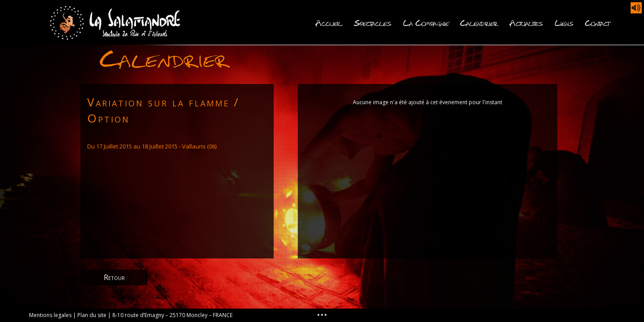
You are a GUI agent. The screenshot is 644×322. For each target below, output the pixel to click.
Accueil (329, 22)
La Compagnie (426, 22)
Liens (564, 22)
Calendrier (479, 22)
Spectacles (373, 22)
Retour (114, 277)
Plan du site (92, 315)
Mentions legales (50, 315)
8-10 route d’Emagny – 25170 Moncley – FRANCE (172, 315)
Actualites (526, 22)
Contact (597, 22)
